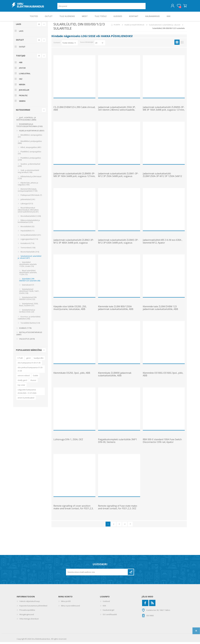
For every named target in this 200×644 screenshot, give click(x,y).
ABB (21, 64)
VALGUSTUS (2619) (27, 341)
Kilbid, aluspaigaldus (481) (31, 149)
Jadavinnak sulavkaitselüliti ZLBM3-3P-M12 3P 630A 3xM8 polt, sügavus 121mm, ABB (118, 245)
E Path (20, 360)
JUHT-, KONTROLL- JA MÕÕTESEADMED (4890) (26, 121)
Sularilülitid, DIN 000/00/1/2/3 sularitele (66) (30, 282)
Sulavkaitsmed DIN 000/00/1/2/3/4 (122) (28, 300)
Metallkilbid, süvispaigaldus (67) (30, 138)
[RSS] (152, 605)
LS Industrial (25, 75)
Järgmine (130, 526)
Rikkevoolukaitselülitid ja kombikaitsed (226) (29, 223)
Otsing (149, 7)
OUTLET (20, 42)
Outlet (35, 377)
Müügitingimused (27, 616)
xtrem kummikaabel (26, 400)
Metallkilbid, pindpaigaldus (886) (30, 144)
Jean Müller (24, 92)
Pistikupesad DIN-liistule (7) (31, 197)
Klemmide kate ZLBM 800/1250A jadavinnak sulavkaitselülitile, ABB (116, 310)
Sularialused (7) (28, 287)
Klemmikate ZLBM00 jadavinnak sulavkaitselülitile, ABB (115, 376)
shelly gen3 (22, 382)
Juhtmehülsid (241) (28, 201)
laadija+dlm (39, 360)
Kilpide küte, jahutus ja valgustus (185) (28, 186)
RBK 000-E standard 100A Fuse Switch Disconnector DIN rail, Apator (162, 443)
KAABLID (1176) (25, 330)
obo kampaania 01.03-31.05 (29, 365)
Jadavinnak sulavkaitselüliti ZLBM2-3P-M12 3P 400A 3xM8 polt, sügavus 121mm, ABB (74, 245)
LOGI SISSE (88, 38)
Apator (22, 70)
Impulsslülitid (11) (27, 233)
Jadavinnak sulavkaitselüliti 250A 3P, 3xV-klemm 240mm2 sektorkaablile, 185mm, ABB (117, 112)
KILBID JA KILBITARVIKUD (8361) (32, 133)
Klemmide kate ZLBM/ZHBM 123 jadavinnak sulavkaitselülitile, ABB (160, 310)
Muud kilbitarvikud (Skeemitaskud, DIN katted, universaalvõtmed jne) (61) (28, 212)
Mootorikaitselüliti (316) (30, 254)
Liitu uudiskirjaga (131, 574)
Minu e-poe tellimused (70, 608)
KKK (104, 608)
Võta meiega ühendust (29, 621)
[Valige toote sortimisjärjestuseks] (70, 45)
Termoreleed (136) (28, 250)
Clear (39, 26)
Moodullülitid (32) (27, 228)
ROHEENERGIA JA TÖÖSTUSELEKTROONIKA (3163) (29, 127)
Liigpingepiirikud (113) (29, 241)
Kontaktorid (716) (27, 245)
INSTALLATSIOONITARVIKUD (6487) (29, 335)
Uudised (106, 603)
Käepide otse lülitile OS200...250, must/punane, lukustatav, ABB (70, 310)
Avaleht (117, 27)
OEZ (21, 81)
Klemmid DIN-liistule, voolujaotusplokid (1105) (28, 192)
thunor (33, 382)
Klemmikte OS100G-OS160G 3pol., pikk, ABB (163, 376)
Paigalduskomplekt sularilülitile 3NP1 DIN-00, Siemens (117, 443)
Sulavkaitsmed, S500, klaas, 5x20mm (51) (29, 307)
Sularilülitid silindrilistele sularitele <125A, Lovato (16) (28, 266)
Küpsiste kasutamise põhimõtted (33, 608)
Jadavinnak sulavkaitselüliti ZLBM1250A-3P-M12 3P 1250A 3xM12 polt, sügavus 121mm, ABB (162, 178)
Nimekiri (182, 44)
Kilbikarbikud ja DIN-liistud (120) (30, 179)
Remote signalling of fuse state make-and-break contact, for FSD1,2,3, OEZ (118, 509)
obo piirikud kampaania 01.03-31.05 (30, 371)
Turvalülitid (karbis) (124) (30, 325)
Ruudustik (177, 44)
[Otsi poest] (101, 7)
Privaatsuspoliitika (27, 612)
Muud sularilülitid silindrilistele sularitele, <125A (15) (28, 274)
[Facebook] (145, 605)
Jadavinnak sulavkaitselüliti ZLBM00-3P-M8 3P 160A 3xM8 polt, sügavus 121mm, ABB (164, 112)
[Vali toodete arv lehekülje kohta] (100, 45)
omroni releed (24, 377)
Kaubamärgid (108, 612)
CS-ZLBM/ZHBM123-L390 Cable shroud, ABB (74, 110)
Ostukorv (184, 7)
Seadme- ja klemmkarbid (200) (29, 167)
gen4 (28, 360)
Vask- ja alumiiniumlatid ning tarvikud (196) (28, 173)
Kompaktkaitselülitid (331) (31, 237)
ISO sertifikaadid (110, 616)
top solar (21, 387)
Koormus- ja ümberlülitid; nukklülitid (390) (29, 320)
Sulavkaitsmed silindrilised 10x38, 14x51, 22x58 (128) (29, 293)
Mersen (22, 86)
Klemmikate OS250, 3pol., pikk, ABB (72, 375)
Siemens (22, 103)
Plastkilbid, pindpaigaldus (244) (29, 161)
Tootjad (21, 58)
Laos (19, 26)
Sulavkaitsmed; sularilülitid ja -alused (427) (30, 259)
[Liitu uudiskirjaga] (97, 574)
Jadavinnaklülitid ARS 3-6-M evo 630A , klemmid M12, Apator (163, 243)
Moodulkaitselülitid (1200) (31, 218)
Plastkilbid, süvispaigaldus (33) (29, 155)
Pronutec (23, 97)
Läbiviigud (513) (27, 206)
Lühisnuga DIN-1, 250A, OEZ (68, 441)
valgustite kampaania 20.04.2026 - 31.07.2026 (27, 393)
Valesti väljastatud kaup (30, 603)
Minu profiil (66, 603)
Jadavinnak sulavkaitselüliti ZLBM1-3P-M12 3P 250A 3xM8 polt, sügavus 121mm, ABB (118, 178)
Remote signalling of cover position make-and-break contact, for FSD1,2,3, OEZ (73, 511)
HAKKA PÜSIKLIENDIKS (116, 38)
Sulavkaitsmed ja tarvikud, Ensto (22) (27, 313)
